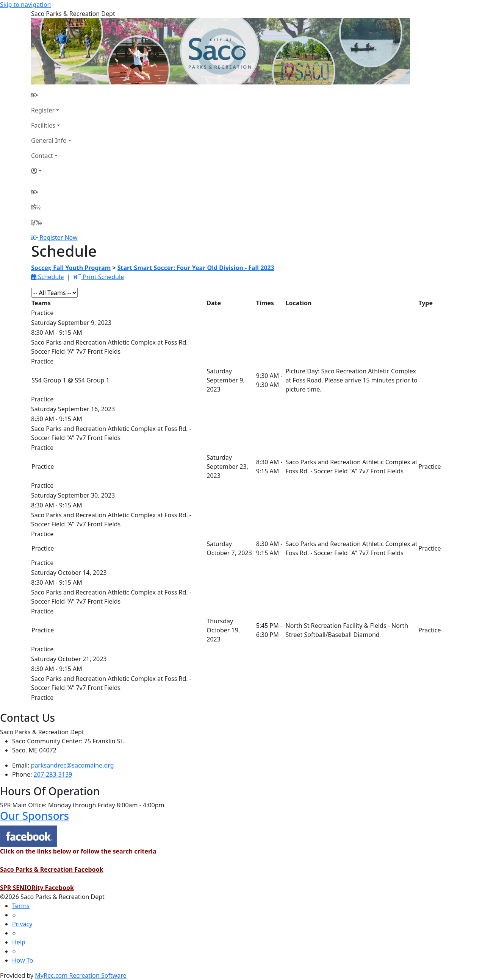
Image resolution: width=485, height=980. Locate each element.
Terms (21, 906)
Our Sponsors (34, 816)
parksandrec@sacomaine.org (73, 765)
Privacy (22, 924)
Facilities (43, 125)
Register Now (58, 237)
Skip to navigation (25, 5)
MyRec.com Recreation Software (81, 975)
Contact (42, 156)
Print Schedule (99, 277)
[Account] (51, 171)
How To (23, 960)
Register (43, 110)
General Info (49, 140)
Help (19, 942)
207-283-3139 (53, 774)
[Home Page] (51, 95)
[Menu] (36, 222)
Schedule (47, 277)
